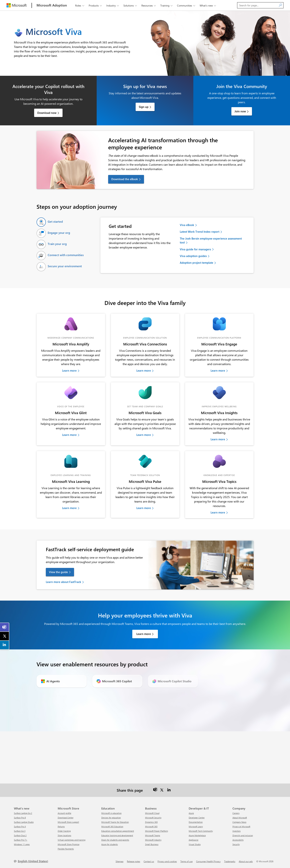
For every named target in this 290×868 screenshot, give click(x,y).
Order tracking (64, 831)
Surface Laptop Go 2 (23, 813)
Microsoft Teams (153, 835)
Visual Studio (195, 844)
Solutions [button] (131, 5)
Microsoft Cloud (152, 813)
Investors (237, 831)
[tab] (50, 222)
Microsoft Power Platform (157, 831)
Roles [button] (80, 5)
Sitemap (119, 861)
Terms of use (186, 861)
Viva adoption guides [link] (193, 256)
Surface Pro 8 (20, 818)
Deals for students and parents (115, 840)
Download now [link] (47, 113)
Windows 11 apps (22, 844)
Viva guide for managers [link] (195, 249)
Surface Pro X (20, 826)
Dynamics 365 (151, 822)
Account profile (64, 813)
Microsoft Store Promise (69, 844)
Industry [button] (113, 5)
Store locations (64, 835)
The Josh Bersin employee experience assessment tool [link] (211, 240)
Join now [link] (240, 111)
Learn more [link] (69, 370)
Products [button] (96, 5)
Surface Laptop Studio (24, 822)
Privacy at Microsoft (241, 826)
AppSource (194, 840)
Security (236, 844)
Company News (239, 822)
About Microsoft (240, 818)
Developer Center (197, 818)
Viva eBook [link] (187, 225)
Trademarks (230, 861)
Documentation (196, 822)
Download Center (66, 818)
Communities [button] (186, 5)
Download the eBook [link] (125, 179)
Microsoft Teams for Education (115, 822)
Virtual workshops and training (72, 840)
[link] (71, 324)
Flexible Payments (66, 849)
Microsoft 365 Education (112, 826)
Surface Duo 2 (20, 835)
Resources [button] (149, 5)
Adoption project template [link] (196, 263)
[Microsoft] (17, 5)
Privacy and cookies (167, 861)
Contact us (149, 861)
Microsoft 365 (151, 826)
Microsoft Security (153, 818)
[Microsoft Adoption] (52, 5)
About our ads (246, 861)
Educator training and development (117, 835)
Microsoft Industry (153, 840)
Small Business (152, 844)
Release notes (133, 861)
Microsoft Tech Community (201, 831)
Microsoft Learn (196, 826)
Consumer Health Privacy (208, 861)
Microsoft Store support (68, 822)
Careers (236, 813)
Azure (191, 813)
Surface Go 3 (20, 831)
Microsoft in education (111, 813)
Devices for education (111, 818)
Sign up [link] (144, 107)
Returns (61, 826)
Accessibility (238, 840)
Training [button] (167, 5)
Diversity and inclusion (243, 835)
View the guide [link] (58, 572)
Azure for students (110, 844)
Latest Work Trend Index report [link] (200, 232)
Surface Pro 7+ (21, 840)
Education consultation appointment (118, 831)
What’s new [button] (208, 5)
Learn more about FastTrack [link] (63, 582)
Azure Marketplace (197, 835)
